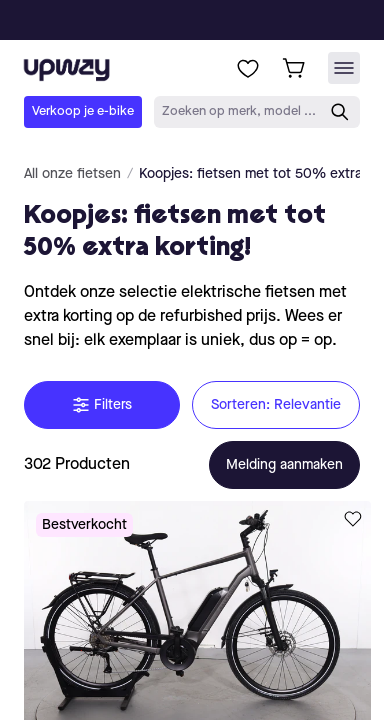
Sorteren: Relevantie (276, 405)
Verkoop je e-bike (83, 111)
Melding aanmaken (284, 465)
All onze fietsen (72, 174)
